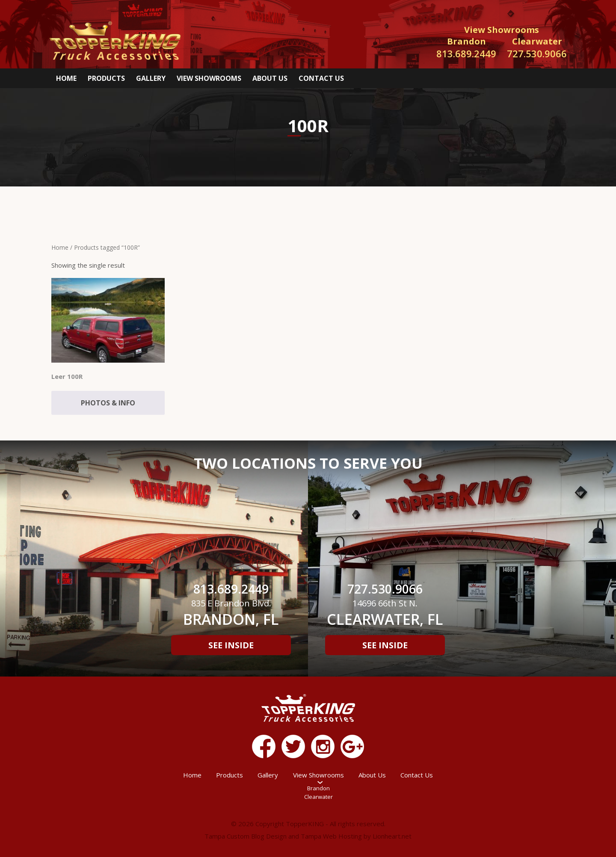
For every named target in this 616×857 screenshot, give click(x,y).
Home (66, 78)
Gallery (151, 78)
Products (106, 78)
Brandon (318, 788)
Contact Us (321, 78)
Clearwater (318, 797)
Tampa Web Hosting (331, 836)
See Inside (231, 645)
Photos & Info (108, 403)
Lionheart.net (392, 836)
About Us (270, 78)
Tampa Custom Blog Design (246, 836)
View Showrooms (209, 78)
